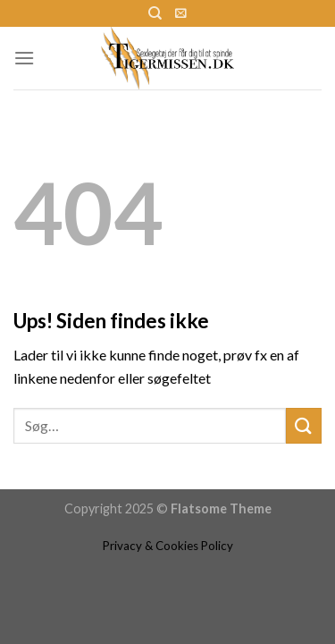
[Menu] (24, 58)
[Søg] (155, 13)
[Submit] (304, 425)
